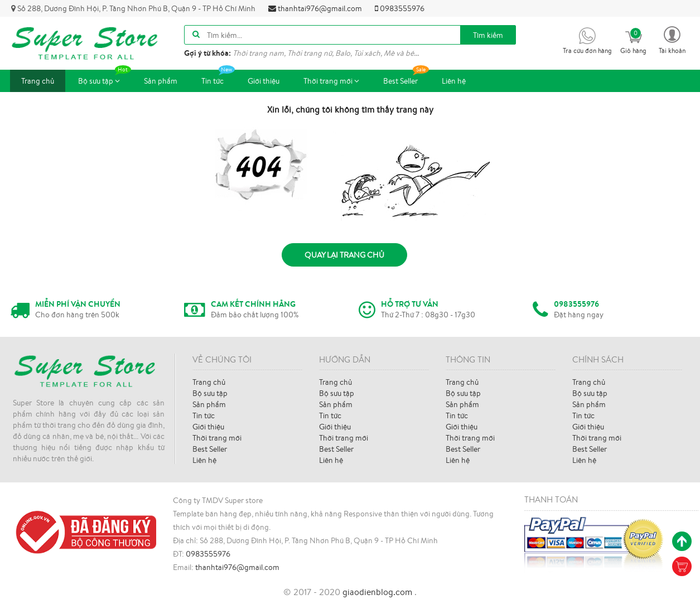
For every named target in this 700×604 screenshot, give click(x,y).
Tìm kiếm (488, 35)
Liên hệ (454, 81)
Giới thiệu (264, 81)
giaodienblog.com (378, 592)
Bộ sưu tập (105, 78)
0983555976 (400, 8)
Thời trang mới (331, 81)
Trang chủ (38, 81)
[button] (672, 39)
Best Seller (406, 78)
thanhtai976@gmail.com (315, 8)
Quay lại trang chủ (344, 255)
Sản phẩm (161, 81)
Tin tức (218, 78)
